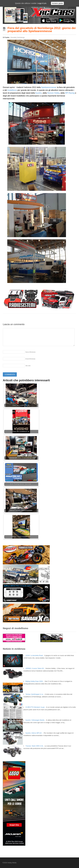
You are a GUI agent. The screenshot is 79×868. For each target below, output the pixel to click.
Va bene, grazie (57, 3)
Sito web (28, 366)
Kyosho (39, 93)
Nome (30, 352)
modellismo (12, 90)
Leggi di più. (42, 3)
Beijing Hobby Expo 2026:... (35, 681)
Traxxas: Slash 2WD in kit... (35, 746)
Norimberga (21, 37)
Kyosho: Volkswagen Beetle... (36, 720)
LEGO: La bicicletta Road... (35, 655)
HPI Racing (70, 93)
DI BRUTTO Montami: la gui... (36, 707)
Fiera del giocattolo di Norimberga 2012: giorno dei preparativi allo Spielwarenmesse (42, 30)
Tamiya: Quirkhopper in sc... (35, 694)
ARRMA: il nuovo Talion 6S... (35, 668)
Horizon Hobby (53, 93)
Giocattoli (13, 37)
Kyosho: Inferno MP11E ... (34, 733)
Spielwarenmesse (49, 87)
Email (30, 359)
